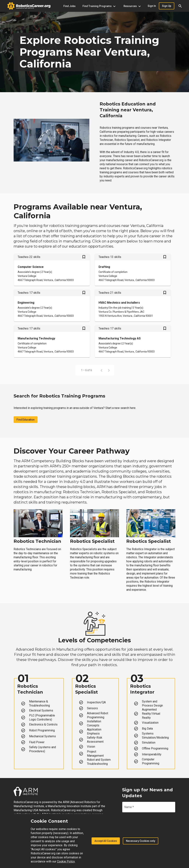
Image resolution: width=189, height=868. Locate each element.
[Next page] (109, 370)
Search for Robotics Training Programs (59, 396)
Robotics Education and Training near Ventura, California (128, 110)
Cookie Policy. (66, 861)
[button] (180, 6)
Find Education (26, 420)
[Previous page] (101, 370)
